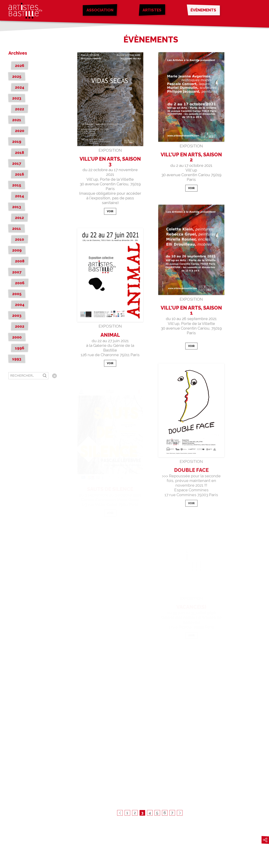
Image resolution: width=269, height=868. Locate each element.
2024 (20, 87)
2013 (17, 207)
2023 (17, 98)
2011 (17, 228)
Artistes (152, 10)
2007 (17, 272)
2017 (17, 163)
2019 (17, 141)
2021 (17, 120)
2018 (20, 153)
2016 (20, 174)
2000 (17, 337)
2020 (20, 131)
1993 (17, 359)
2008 (20, 261)
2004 (20, 305)
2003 (17, 315)
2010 (20, 239)
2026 (20, 66)
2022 (20, 109)
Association (100, 10)
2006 (20, 283)
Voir (110, 212)
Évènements (203, 10)
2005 (17, 294)
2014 (20, 196)
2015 (17, 185)
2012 (19, 218)
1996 (20, 348)
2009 (17, 250)
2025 (17, 76)
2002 (20, 326)
